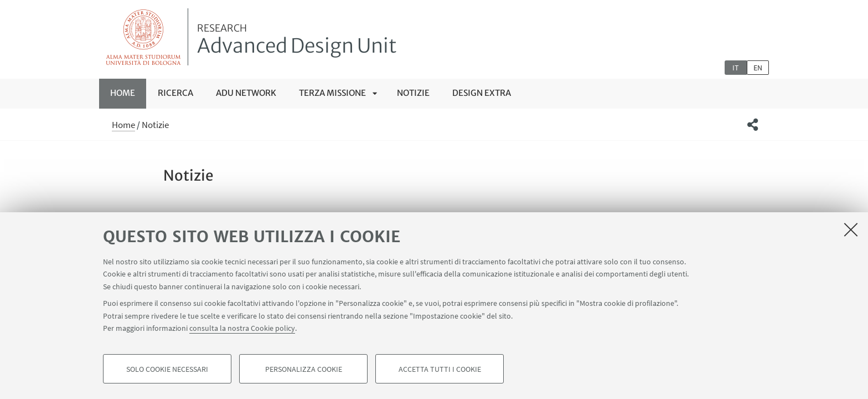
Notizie (413, 93)
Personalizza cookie (304, 369)
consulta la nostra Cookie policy (242, 328)
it (736, 68)
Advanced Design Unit (297, 40)
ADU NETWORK (246, 93)
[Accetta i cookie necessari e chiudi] (851, 229)
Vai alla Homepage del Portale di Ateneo (144, 37)
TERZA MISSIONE (332, 93)
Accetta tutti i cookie (440, 369)
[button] (753, 125)
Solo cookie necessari (167, 369)
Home (123, 93)
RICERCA (175, 93)
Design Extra (482, 93)
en (758, 68)
